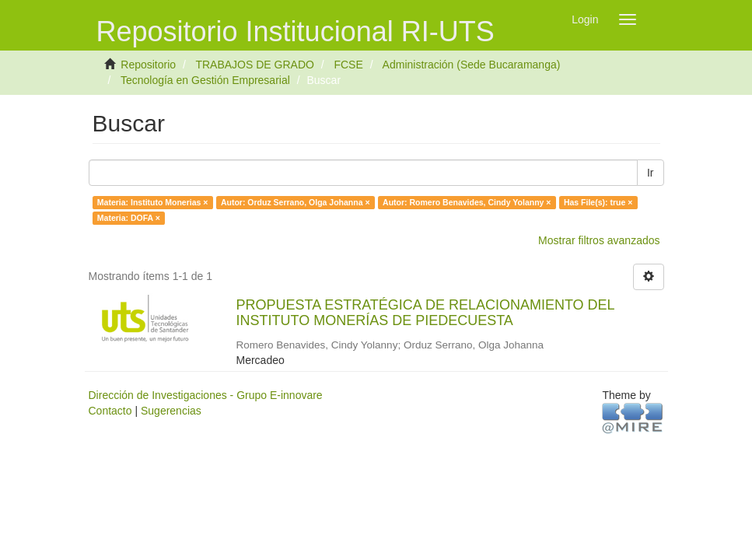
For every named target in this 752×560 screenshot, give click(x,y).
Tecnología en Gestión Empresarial (205, 80)
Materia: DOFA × (129, 218)
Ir (651, 173)
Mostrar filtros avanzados (599, 240)
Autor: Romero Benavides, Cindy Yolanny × (467, 202)
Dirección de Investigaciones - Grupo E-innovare (206, 395)
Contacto (110, 411)
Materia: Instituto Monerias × (153, 202)
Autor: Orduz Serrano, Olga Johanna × (296, 202)
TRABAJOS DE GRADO (254, 65)
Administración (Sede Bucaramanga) (472, 65)
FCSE (348, 65)
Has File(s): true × (598, 202)
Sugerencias (171, 411)
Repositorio (148, 65)
